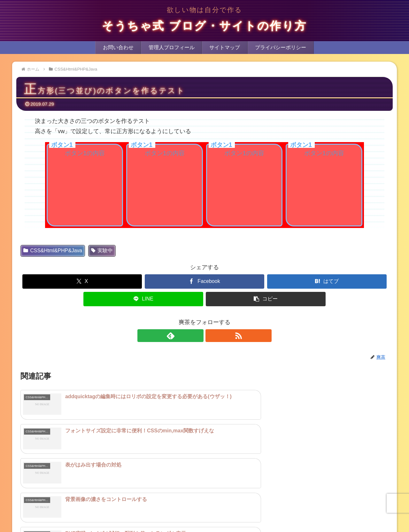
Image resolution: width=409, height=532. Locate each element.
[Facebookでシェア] (204, 281)
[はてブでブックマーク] (327, 281)
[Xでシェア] (82, 281)
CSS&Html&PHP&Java (53, 251)
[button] (266, 299)
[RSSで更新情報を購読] (212, 336)
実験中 (102, 251)
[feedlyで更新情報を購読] (197, 336)
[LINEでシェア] (143, 299)
